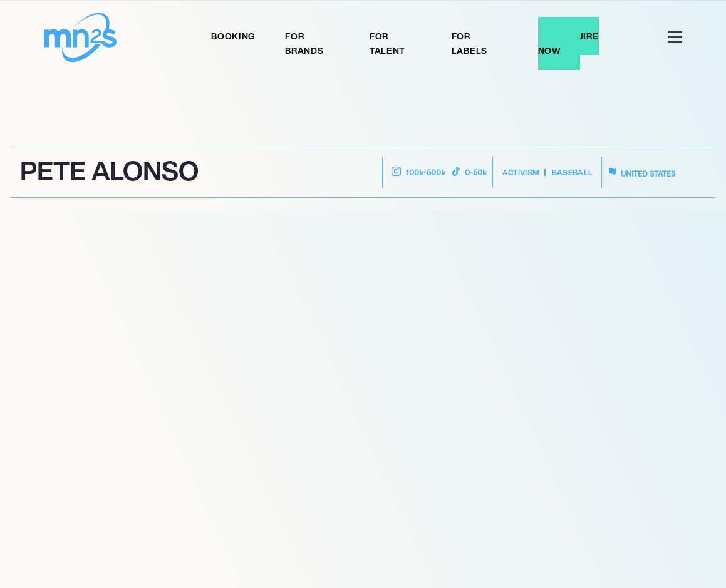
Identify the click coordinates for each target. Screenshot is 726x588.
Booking (233, 36)
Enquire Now (568, 43)
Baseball (573, 173)
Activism (521, 173)
